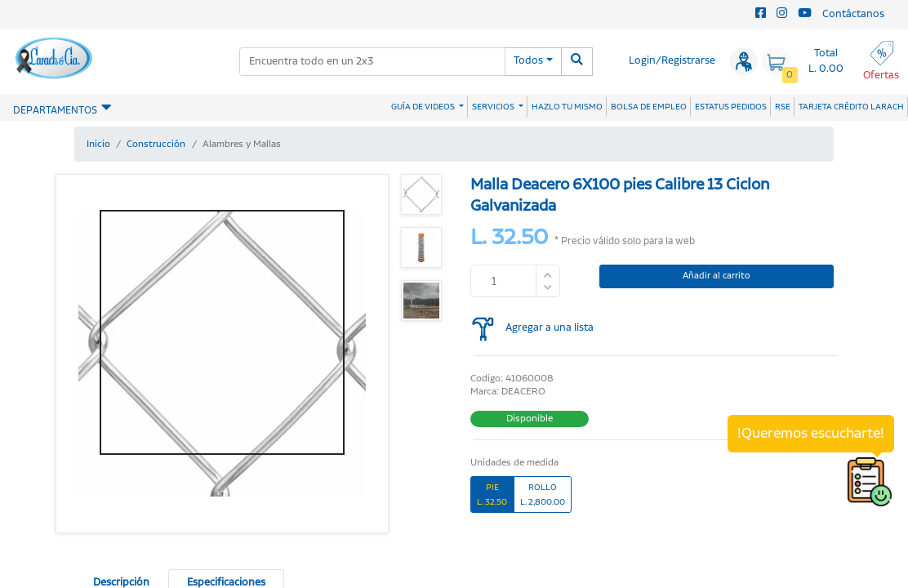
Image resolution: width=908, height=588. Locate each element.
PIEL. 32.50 (492, 494)
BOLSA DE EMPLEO (649, 107)
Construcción (156, 144)
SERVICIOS (494, 107)
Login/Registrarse (672, 61)
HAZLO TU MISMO (567, 107)
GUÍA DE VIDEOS (424, 107)
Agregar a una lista (550, 328)
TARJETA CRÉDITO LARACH (851, 107)
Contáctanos (853, 14)
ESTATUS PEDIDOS (731, 107)
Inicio (98, 144)
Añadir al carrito (717, 276)
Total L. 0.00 (826, 61)
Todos (528, 61)
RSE (783, 107)
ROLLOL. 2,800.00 (543, 494)
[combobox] (372, 62)
